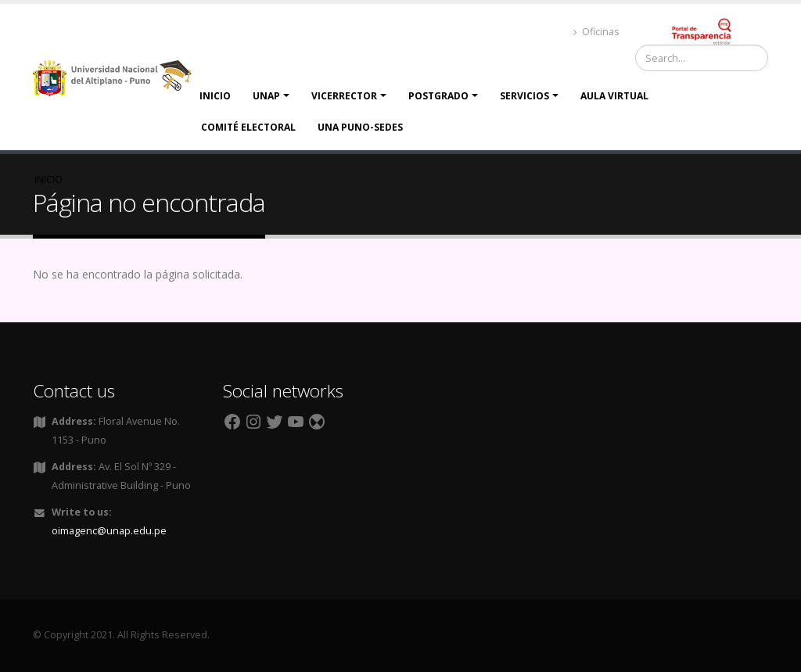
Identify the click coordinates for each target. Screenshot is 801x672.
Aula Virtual (614, 96)
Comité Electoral (248, 127)
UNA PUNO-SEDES (360, 127)
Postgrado (438, 96)
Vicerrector (344, 96)
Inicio (215, 96)
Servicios (524, 96)
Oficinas (596, 32)
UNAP (266, 96)
